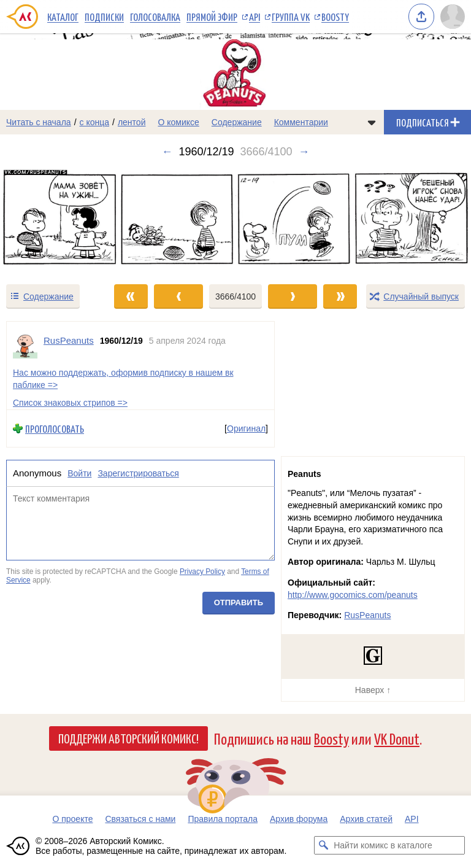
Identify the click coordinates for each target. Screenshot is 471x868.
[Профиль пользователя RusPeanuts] (25, 346)
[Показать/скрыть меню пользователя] (453, 17)
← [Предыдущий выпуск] (167, 152)
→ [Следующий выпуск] (304, 152)
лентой (132, 122)
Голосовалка (155, 17)
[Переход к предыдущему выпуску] (59, 221)
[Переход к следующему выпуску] (235, 221)
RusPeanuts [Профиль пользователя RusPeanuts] (69, 340)
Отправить (239, 603)
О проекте (72, 819)
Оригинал (246, 428)
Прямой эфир (212, 17)
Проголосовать (55, 429)
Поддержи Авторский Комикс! (128, 738)
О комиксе (178, 122)
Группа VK (291, 17)
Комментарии (301, 122)
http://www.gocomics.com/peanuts (353, 595)
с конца (95, 122)
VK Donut (397, 738)
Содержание (237, 122)
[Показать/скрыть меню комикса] (372, 122)
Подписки (104, 17)
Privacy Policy (202, 572)
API (255, 17)
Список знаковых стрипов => (70, 403)
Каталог (63, 17)
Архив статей (366, 819)
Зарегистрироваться (138, 474)
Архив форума (299, 819)
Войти (79, 474)
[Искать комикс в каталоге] (323, 845)
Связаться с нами (140, 819)
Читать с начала (39, 122)
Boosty (335, 17)
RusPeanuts (367, 615)
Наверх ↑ (373, 690)
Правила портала (223, 819)
